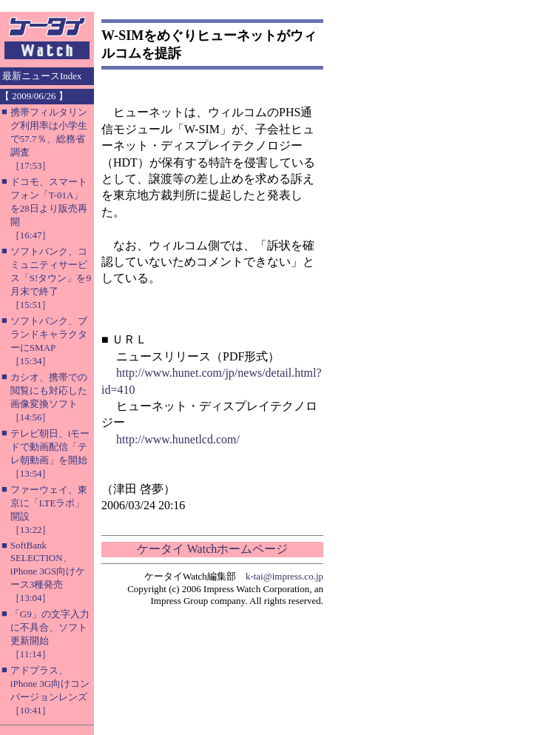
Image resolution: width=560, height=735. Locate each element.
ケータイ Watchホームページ (212, 549)
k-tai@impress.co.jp (284, 576)
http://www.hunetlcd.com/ (178, 439)
